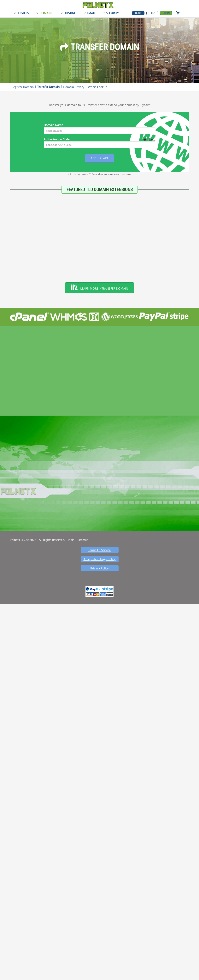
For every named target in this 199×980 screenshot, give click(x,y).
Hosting (70, 13)
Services (23, 13)
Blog (138, 13)
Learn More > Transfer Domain (99, 287)
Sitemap (83, 540)
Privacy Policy (99, 568)
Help (152, 13)
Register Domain (23, 87)
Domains (46, 13)
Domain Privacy (74, 87)
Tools (71, 540)
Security (112, 13)
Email (91, 13)
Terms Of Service (99, 550)
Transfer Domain (48, 87)
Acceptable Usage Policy (100, 559)
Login (166, 13)
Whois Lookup (98, 87)
